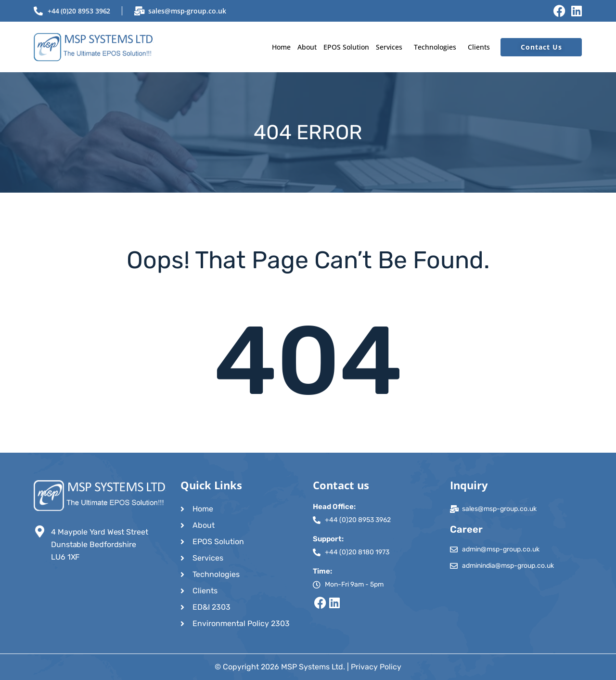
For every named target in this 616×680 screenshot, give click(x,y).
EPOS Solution (346, 47)
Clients (479, 47)
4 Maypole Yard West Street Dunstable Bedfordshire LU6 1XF (100, 544)
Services (389, 47)
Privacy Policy (376, 667)
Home (281, 47)
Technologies (435, 47)
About (307, 47)
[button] (391, 47)
